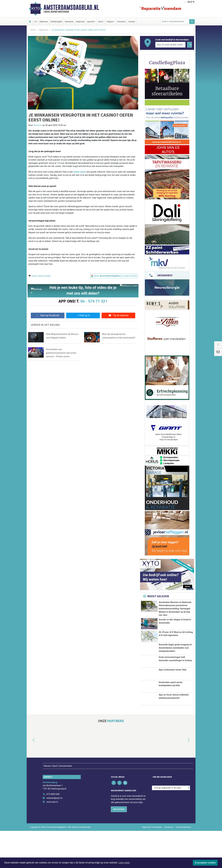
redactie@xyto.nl (54, 835)
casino (41, 276)
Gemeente (69, 22)
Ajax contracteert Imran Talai (173, 710)
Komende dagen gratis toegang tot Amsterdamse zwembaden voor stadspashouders (175, 671)
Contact (132, 22)
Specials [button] (91, 22)
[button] (30, 784)
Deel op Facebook (48, 316)
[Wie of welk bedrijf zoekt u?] (170, 45)
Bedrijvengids (56, 22)
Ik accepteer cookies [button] (205, 863)
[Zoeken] (192, 22)
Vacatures (121, 22)
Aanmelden (119, 846)
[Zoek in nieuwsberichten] (175, 22)
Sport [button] (101, 22)
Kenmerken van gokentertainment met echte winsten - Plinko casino (61, 354)
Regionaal (80, 22)
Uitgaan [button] (110, 22)
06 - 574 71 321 (94, 301)
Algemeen (44, 22)
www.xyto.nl (52, 839)
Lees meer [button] (124, 863)
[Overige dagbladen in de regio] (171, 825)
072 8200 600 (53, 832)
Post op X (83, 316)
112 (35, 22)
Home (33, 30)
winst (34, 276)
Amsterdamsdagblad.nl (71, 7)
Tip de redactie (118, 316)
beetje (48, 276)
